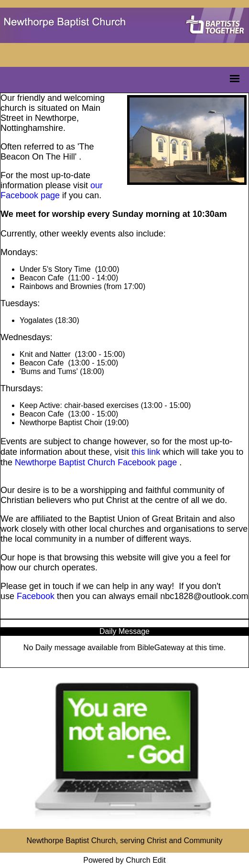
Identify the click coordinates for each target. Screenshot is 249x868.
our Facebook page (52, 190)
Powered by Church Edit (124, 860)
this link (146, 452)
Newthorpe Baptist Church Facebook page (96, 462)
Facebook (36, 596)
